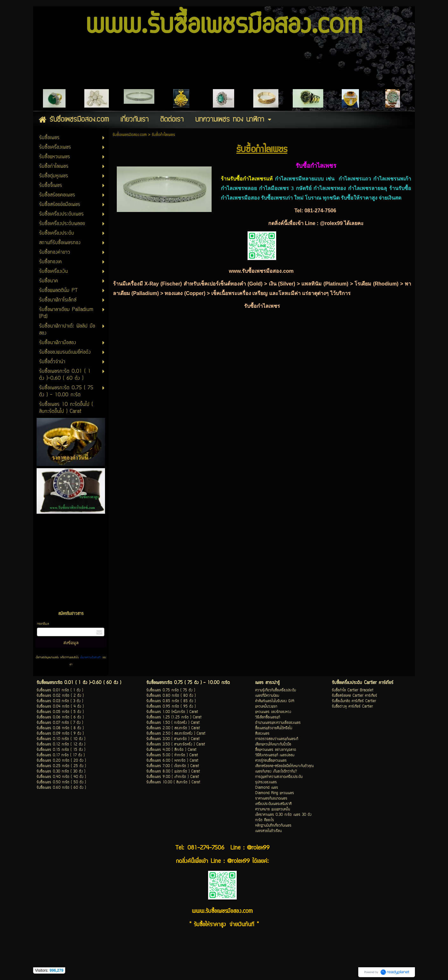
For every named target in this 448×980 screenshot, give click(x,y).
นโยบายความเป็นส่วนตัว (91, 658)
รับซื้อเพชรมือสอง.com (130, 135)
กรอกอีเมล (43, 624)
